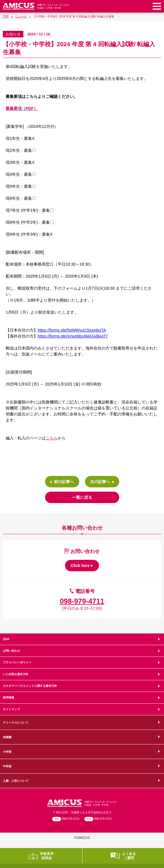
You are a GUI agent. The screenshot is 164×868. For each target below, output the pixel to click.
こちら (52, 438)
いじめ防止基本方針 (16, 674)
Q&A (6, 639)
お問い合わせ (11, 651)
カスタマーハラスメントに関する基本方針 (30, 686)
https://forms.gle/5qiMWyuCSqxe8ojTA (72, 330)
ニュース (21, 16)
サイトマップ (11, 709)
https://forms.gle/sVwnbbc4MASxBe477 (73, 336)
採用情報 (9, 698)
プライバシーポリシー (17, 662)
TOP (6, 16)
